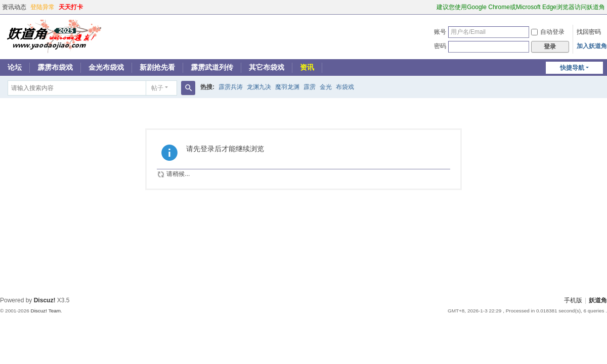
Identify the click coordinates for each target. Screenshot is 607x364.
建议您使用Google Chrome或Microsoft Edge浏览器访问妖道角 (521, 7)
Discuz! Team (46, 311)
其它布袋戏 (267, 67)
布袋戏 (345, 87)
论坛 (15, 67)
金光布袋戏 (106, 67)
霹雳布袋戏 (55, 67)
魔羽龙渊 (287, 87)
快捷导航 (572, 68)
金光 (326, 87)
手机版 (573, 300)
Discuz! (45, 300)
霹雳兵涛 (231, 87)
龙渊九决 (259, 87)
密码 (440, 46)
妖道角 (598, 300)
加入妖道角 (592, 46)
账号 (440, 32)
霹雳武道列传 (212, 67)
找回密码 (589, 32)
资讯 (307, 67)
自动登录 (548, 32)
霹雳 (310, 87)
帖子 (157, 88)
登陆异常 (42, 7)
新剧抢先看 (157, 67)
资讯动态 (14, 7)
